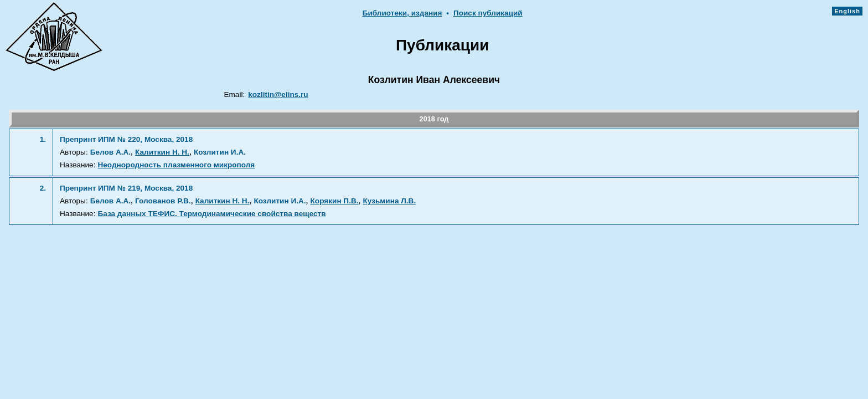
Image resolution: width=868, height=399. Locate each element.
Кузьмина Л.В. (390, 201)
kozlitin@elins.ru (278, 94)
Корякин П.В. (335, 201)
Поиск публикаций (488, 13)
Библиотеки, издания (402, 13)
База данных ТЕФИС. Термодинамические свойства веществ (211, 214)
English (847, 11)
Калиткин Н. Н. (162, 152)
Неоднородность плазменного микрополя (176, 165)
